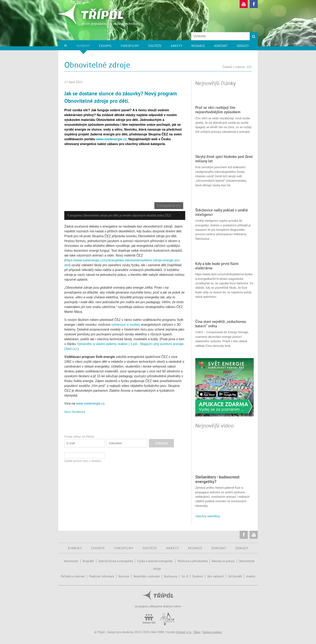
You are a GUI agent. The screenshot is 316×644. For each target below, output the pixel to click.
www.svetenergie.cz (90, 403)
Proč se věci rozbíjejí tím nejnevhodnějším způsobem (218, 110)
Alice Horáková (75, 412)
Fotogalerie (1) (169, 206)
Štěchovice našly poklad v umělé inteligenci (222, 212)
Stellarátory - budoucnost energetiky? (217, 479)
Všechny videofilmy (208, 516)
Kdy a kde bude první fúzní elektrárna (217, 266)
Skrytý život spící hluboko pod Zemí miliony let (224, 159)
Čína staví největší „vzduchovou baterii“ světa (221, 324)
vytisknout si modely (126, 325)
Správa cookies (212, 632)
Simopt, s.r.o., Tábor (188, 632)
